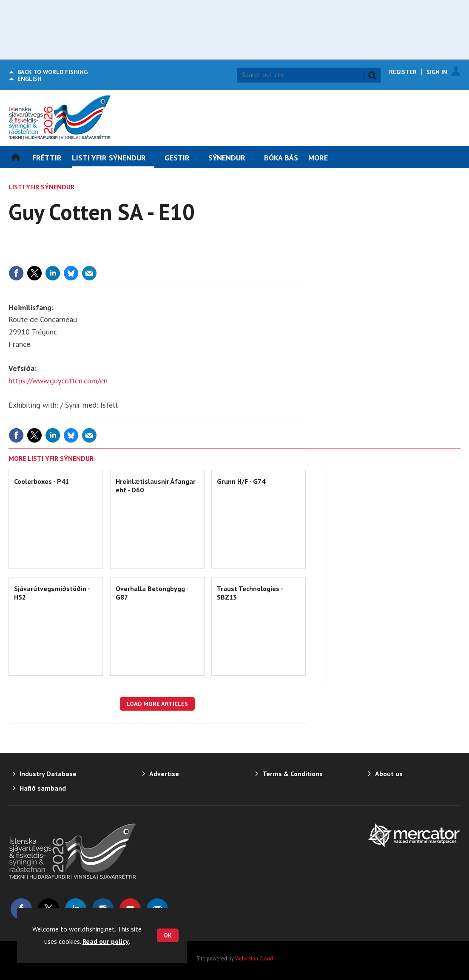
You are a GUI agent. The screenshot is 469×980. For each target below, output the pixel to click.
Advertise (164, 774)
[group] (319, 157)
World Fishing (53, 72)
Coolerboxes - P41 (41, 481)
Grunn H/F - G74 (241, 481)
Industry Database (48, 774)
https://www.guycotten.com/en (58, 381)
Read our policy (106, 941)
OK (168, 935)
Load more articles (157, 704)
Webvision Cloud (254, 958)
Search (372, 75)
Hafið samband (43, 788)
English (30, 79)
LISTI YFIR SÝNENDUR (41, 187)
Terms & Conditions (293, 774)
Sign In (437, 72)
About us (389, 774)
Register (403, 72)
